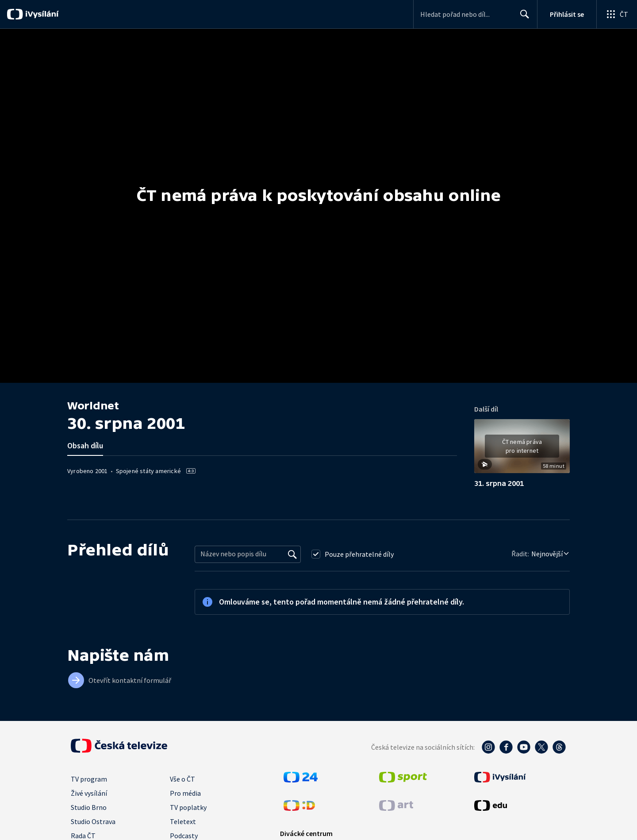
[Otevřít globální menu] (617, 14)
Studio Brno (89, 807)
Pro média (185, 793)
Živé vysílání (89, 793)
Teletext (183, 821)
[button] (522, 449)
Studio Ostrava (93, 821)
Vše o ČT (182, 779)
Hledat (522, 18)
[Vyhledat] (292, 554)
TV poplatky (188, 807)
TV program (89, 779)
